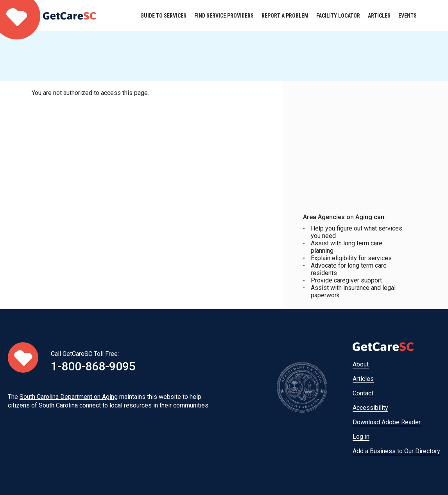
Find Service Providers (224, 16)
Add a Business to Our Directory (396, 451)
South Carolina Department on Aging (69, 397)
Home (48, 16)
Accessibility (370, 408)
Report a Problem (285, 16)
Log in (361, 437)
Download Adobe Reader (387, 422)
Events (408, 16)
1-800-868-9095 (93, 366)
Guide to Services (163, 16)
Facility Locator (338, 16)
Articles (379, 16)
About (361, 364)
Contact (363, 393)
